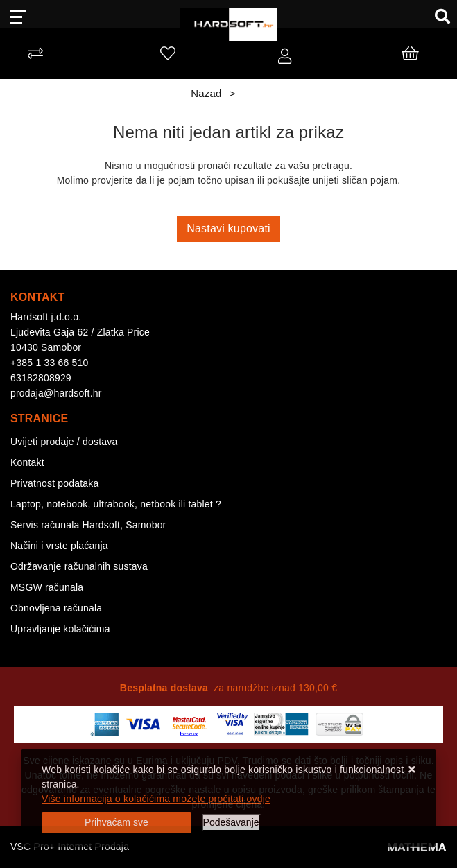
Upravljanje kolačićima (60, 629)
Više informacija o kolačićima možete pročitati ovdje (156, 799)
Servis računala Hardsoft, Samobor (88, 525)
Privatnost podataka (55, 483)
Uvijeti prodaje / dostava (64, 442)
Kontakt (27, 462)
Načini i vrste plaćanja (59, 546)
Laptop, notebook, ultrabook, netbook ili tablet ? (116, 504)
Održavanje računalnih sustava (79, 566)
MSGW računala (47, 587)
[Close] (117, 823)
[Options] (231, 823)
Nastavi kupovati (228, 228)
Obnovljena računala (56, 608)
